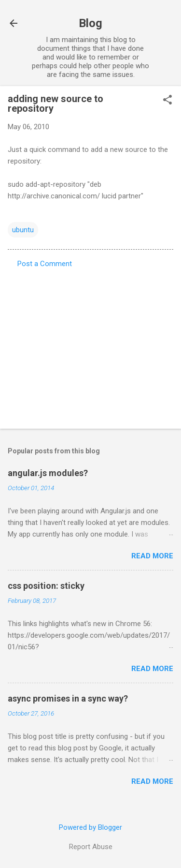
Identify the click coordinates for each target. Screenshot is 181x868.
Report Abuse (91, 847)
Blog (90, 23)
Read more (152, 556)
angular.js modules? (48, 473)
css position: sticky (46, 586)
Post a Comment (45, 264)
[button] (167, 101)
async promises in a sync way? (68, 698)
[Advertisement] (90, 345)
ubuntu (23, 230)
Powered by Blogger (90, 827)
